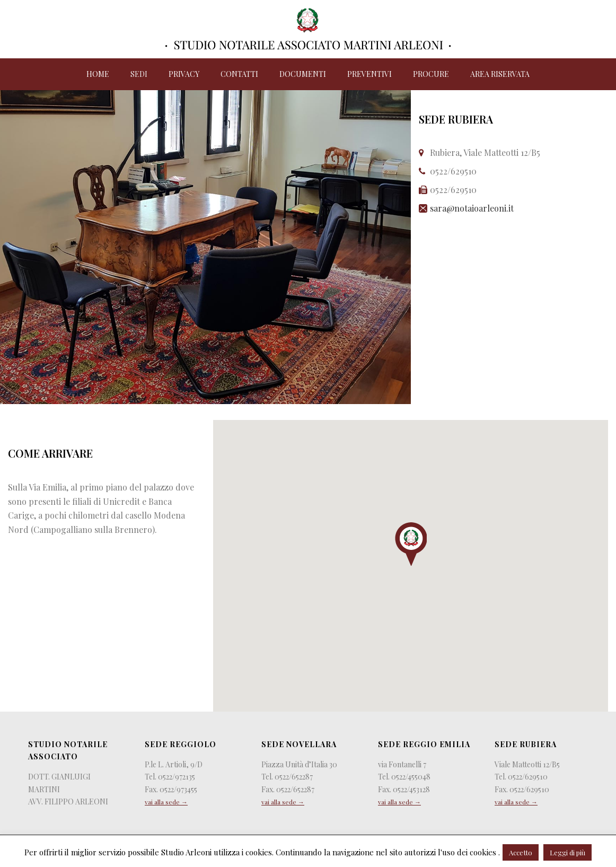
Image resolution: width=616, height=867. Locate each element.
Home (98, 74)
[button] (411, 544)
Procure (431, 74)
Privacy (184, 74)
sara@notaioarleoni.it (472, 208)
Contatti (239, 74)
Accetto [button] (521, 852)
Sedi (139, 74)
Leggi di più (567, 852)
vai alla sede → (166, 802)
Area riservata (500, 74)
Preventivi (369, 74)
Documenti (303, 74)
